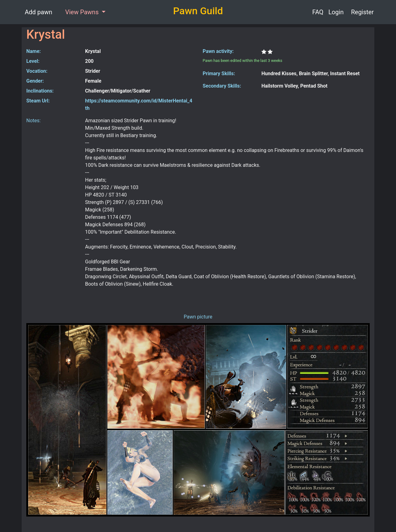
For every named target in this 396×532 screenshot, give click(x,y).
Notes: (33, 121)
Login (336, 12)
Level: (33, 61)
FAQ (318, 12)
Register (362, 12)
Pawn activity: (218, 51)
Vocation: (37, 71)
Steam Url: (38, 101)
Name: (34, 51)
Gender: (35, 81)
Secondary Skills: (222, 86)
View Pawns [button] (83, 12)
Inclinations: (40, 91)
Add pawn (39, 12)
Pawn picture (198, 317)
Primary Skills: (219, 74)
